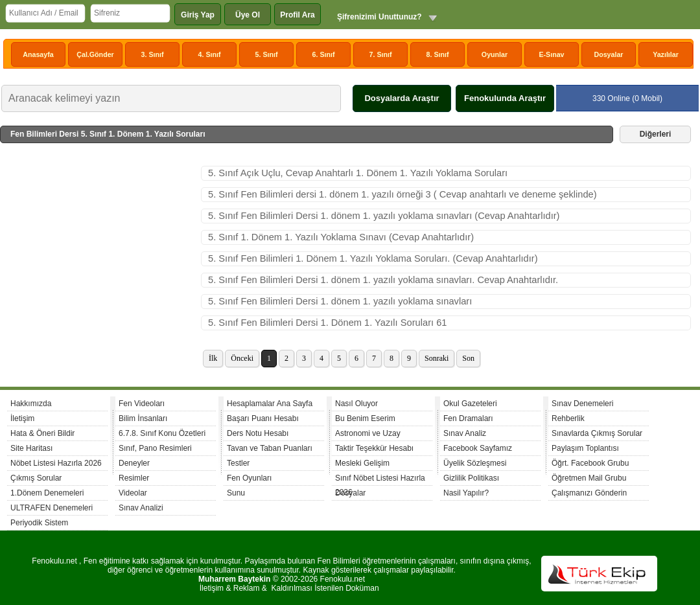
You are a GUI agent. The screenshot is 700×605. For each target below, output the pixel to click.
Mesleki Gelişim (362, 463)
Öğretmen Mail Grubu (589, 478)
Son (468, 358)
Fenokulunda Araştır (505, 98)
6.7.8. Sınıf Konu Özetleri (162, 433)
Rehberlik (568, 418)
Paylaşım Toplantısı (585, 448)
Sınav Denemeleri (582, 404)
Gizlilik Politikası (471, 478)
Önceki (242, 358)
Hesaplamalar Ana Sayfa (270, 404)
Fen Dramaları (468, 418)
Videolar (133, 493)
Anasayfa (38, 54)
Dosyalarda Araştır (402, 98)
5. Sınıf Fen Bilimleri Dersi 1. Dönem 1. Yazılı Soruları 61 (327, 323)
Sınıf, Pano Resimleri (155, 448)
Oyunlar (495, 54)
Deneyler (134, 463)
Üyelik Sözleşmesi (475, 463)
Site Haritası (31, 448)
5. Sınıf (267, 54)
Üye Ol (248, 15)
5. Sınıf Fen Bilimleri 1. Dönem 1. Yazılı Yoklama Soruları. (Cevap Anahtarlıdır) (373, 258)
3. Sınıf (153, 54)
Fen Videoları (142, 404)
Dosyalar (608, 54)
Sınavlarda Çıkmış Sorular (597, 433)
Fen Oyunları (249, 478)
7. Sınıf (381, 54)
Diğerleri (656, 134)
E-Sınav (551, 54)
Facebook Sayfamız (478, 448)
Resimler (134, 478)
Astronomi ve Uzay (368, 433)
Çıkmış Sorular (36, 478)
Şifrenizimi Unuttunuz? (379, 17)
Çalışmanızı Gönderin (589, 493)
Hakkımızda (31, 404)
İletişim (22, 418)
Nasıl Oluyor (356, 404)
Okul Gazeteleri (470, 404)
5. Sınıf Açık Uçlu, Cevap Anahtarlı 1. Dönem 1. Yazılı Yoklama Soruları (358, 173)
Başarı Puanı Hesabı (263, 418)
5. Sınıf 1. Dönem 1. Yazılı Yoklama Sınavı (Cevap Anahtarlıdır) (341, 237)
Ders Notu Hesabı (258, 433)
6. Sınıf (324, 54)
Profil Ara (297, 15)
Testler (238, 463)
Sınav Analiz (465, 433)
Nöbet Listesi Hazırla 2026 (56, 463)
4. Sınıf (210, 54)
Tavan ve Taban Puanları (270, 448)
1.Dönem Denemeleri (47, 493)
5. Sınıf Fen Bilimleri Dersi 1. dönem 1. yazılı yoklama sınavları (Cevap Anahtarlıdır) (384, 216)
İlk (213, 358)
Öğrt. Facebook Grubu (590, 463)
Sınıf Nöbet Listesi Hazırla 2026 (380, 480)
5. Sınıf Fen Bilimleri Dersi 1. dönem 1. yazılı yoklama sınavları (340, 301)
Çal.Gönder (95, 54)
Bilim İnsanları (143, 418)
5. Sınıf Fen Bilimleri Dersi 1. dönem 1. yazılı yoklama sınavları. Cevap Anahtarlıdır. (383, 280)
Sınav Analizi (141, 508)
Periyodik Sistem (39, 523)
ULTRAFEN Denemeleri (52, 508)
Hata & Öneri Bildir (42, 433)
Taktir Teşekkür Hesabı (374, 448)
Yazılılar (666, 54)
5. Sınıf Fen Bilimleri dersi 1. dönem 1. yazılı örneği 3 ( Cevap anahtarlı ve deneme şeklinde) (402, 194)
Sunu (236, 493)
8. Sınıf (438, 54)
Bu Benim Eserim (365, 418)
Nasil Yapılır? (466, 493)
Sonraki (437, 358)
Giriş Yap (198, 15)
